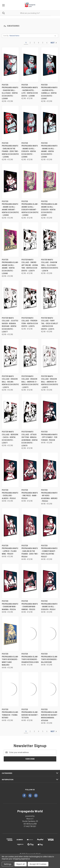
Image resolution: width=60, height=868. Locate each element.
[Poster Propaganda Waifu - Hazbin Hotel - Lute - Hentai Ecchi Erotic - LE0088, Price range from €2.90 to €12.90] (30, 65)
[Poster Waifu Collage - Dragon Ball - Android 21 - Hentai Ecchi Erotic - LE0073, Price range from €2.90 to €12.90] (30, 356)
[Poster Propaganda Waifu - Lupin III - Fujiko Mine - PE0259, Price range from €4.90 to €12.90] (10, 525)
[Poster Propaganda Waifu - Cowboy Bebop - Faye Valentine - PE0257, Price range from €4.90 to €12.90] (50, 525)
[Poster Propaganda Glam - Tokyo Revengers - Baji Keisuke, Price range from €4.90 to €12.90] (50, 634)
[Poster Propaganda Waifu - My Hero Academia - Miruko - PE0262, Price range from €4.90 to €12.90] (50, 470)
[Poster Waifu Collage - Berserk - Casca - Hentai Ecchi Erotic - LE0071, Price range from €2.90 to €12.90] (10, 412)
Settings (8, 864)
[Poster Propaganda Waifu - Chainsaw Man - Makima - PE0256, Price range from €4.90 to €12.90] (10, 581)
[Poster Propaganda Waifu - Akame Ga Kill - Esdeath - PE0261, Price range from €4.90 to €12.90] (50, 581)
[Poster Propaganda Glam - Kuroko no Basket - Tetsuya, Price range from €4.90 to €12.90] (30, 689)
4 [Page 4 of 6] (39, 43)
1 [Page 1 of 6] (26, 43)
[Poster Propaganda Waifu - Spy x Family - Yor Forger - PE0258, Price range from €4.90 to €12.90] (50, 412)
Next (54, 43)
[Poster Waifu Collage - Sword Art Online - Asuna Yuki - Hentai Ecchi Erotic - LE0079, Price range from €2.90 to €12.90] (30, 239)
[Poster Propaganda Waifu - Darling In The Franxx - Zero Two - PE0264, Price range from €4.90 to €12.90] (30, 525)
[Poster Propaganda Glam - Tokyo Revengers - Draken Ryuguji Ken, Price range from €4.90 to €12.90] (30, 634)
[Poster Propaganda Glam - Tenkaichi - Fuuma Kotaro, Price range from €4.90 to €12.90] (10, 689)
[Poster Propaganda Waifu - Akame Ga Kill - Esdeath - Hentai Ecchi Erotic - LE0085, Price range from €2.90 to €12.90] (30, 123)
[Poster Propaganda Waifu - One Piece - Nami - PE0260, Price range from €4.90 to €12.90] (30, 470)
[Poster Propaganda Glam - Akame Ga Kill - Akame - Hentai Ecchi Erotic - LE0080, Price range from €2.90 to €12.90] (10, 239)
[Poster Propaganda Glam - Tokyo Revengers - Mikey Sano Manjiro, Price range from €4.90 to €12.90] (10, 634)
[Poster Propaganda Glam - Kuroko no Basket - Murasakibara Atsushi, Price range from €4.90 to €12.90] (50, 689)
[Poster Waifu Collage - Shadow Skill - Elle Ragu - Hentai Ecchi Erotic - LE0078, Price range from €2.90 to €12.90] (50, 239)
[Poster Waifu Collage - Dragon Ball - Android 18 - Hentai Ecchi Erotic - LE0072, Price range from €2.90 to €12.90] (50, 356)
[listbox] (33, 36)
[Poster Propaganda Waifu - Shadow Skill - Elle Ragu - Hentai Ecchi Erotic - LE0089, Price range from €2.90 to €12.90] (10, 65)
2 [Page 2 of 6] (30, 43)
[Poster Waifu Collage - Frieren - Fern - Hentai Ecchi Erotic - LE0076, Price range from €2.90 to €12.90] (30, 298)
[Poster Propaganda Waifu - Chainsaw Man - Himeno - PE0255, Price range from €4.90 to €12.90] (30, 581)
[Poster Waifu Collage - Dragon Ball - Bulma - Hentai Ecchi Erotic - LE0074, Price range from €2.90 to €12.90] (10, 356)
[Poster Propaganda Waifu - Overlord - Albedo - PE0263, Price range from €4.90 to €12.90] (10, 470)
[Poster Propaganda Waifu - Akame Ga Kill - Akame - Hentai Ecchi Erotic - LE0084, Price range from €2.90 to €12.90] (50, 123)
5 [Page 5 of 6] (43, 43)
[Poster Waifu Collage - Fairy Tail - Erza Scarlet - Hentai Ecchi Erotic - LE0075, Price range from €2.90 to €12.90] (50, 298)
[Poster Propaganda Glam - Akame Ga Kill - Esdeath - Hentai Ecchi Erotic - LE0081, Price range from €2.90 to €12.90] (50, 181)
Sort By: (6, 36)
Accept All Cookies (38, 864)
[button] (30, 26)
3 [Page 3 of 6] (34, 43)
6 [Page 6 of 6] (47, 43)
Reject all (21, 864)
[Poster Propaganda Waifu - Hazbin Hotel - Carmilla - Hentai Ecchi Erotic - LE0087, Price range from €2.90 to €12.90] (50, 65)
